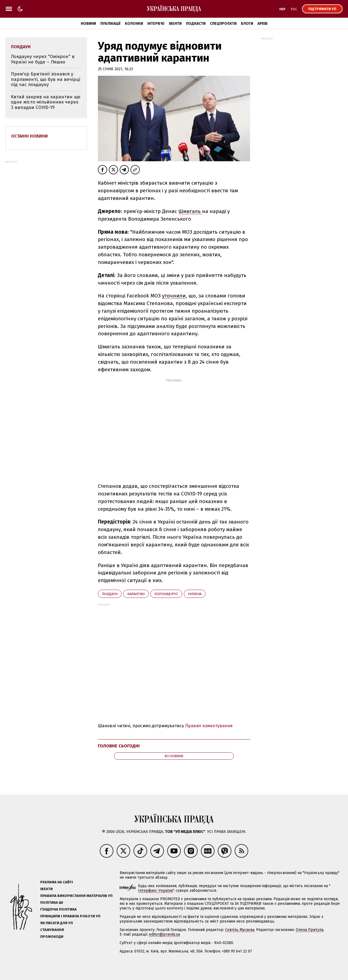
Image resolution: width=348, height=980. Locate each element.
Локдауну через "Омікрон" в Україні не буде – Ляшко (43, 59)
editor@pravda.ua (164, 934)
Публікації (110, 24)
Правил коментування (209, 726)
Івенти (175, 24)
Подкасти (196, 24)
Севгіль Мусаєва (240, 930)
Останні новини (29, 136)
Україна (195, 594)
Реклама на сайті (57, 882)
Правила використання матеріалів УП (76, 896)
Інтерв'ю (156, 24)
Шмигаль (190, 211)
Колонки (134, 24)
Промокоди (52, 937)
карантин (136, 594)
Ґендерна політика (58, 909)
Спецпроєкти (223, 24)
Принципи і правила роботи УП (70, 916)
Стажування (52, 930)
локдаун (110, 594)
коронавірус (166, 594)
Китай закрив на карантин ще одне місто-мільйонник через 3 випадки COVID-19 (46, 102)
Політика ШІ (52, 903)
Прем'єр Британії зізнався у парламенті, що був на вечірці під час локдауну (46, 79)
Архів (262, 24)
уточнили (174, 296)
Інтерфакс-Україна (155, 891)
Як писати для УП (57, 923)
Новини (88, 24)
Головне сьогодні (119, 746)
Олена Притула (310, 930)
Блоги (247, 24)
